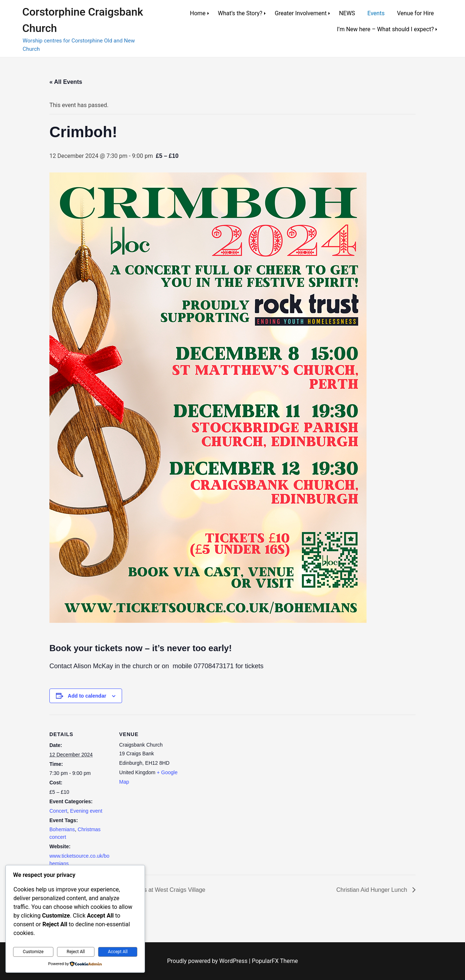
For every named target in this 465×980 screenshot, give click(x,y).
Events (376, 13)
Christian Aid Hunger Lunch (373, 890)
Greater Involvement (301, 13)
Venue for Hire (416, 13)
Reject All (76, 952)
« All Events (66, 82)
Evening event (86, 811)
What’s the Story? (240, 13)
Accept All (118, 952)
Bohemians (62, 829)
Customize (33, 952)
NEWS (347, 13)
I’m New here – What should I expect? (385, 29)
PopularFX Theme (275, 961)
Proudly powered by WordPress (208, 961)
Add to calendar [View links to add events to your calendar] (87, 696)
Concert (58, 811)
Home (198, 13)
